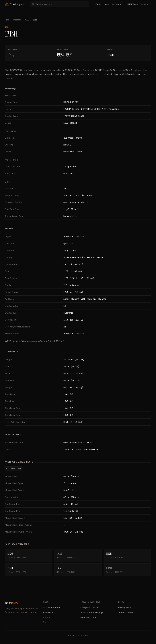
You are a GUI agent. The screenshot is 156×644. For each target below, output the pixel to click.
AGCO (27, 20)
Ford (45, 622)
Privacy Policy (125, 608)
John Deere (48, 612)
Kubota (46, 617)
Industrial (117, 4)
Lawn (106, 4)
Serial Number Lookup (92, 612)
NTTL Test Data (88, 617)
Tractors (17, 20)
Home (7, 20)
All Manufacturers (52, 608)
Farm (98, 4)
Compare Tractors (90, 608)
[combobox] (60, 4)
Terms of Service (127, 612)
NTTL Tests (133, 4)
